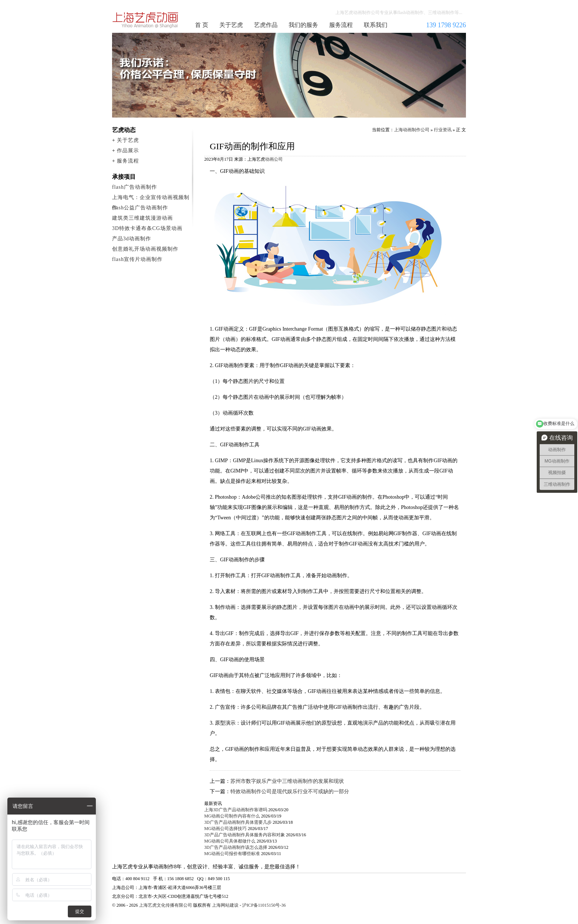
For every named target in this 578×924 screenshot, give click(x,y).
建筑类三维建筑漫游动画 (142, 218)
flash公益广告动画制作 (140, 208)
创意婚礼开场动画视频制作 (145, 249)
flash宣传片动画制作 (137, 259)
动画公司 (274, 159)
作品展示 (128, 151)
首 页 (202, 25)
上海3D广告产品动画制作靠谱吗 (236, 810)
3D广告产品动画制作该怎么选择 (236, 847)
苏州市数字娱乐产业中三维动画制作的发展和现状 (287, 781)
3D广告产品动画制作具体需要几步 (238, 822)
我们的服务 (303, 25)
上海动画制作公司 (146, 20)
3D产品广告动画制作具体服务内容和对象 (245, 835)
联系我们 (376, 25)
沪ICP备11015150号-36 (264, 905)
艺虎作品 (266, 25)
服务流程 (341, 25)
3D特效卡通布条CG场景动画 (147, 228)
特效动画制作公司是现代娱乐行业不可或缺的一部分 (290, 791)
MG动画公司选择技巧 (225, 829)
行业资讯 (443, 130)
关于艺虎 (231, 25)
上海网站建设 (225, 905)
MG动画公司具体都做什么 (230, 841)
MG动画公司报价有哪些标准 (232, 854)
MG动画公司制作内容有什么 (232, 816)
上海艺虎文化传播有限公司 (166, 905)
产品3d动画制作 (132, 239)
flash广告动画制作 (135, 187)
